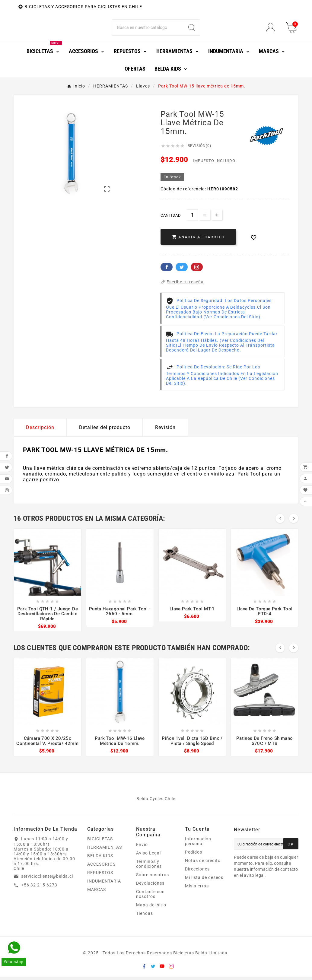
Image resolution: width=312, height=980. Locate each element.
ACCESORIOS (101, 867)
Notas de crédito (203, 864)
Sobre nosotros (153, 878)
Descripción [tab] (40, 431)
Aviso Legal (148, 856)
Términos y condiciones (149, 867)
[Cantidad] (192, 218)
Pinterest (197, 270)
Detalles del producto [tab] (105, 431)
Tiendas (145, 917)
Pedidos (194, 855)
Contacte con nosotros (150, 897)
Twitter (182, 270)
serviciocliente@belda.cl (47, 880)
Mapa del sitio (151, 908)
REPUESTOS (100, 876)
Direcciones (197, 872)
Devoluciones (150, 886)
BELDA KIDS (100, 859)
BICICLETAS (100, 842)
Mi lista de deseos (204, 881)
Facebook (167, 270)
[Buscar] (148, 29)
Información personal (198, 845)
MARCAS (97, 893)
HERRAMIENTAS (105, 851)
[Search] (192, 29)
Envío (142, 848)
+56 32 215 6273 (39, 889)
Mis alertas (197, 889)
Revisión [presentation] (165, 431)
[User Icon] (272, 29)
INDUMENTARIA (104, 884)
